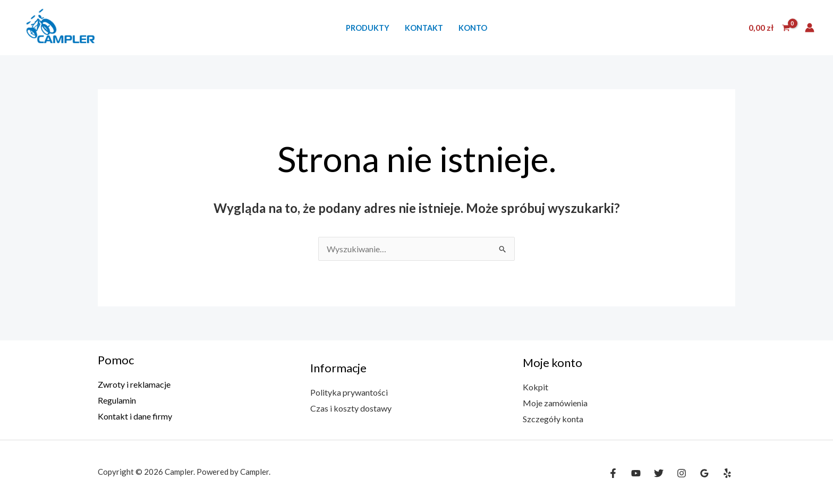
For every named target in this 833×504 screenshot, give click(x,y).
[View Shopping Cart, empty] (769, 28)
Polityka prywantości (349, 392)
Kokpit (535, 387)
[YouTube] (636, 473)
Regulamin (117, 400)
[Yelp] (727, 473)
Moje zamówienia (555, 403)
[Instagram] (682, 473)
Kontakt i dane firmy (135, 416)
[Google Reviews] (704, 473)
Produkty (368, 28)
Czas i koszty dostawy (351, 408)
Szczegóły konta (553, 419)
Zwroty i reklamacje (134, 384)
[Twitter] (659, 473)
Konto (473, 28)
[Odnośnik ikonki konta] (810, 28)
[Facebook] (613, 473)
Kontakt (424, 28)
